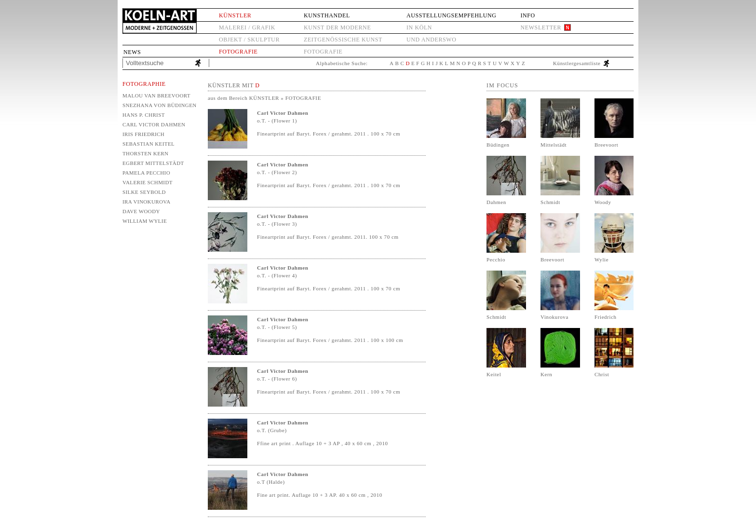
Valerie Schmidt (148, 182)
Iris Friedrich (143, 134)
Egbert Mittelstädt (153, 163)
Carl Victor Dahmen (154, 124)
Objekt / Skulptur (249, 40)
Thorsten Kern (145, 153)
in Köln (419, 27)
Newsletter (541, 27)
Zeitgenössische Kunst (343, 40)
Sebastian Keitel (148, 144)
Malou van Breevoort (156, 95)
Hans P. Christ (144, 115)
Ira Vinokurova (147, 202)
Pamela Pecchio (146, 173)
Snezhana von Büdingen (159, 105)
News (132, 52)
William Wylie (145, 221)
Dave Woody (141, 211)
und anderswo (432, 40)
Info (527, 15)
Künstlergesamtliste (577, 63)
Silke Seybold (144, 192)
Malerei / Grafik (247, 27)
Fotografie (238, 52)
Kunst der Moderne (337, 27)
